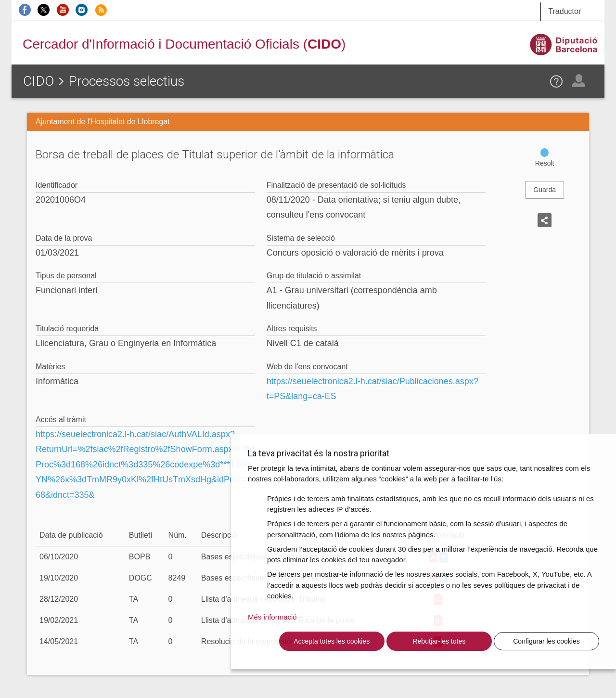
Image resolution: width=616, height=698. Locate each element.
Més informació (272, 617)
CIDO (38, 81)
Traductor (565, 11)
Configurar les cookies (546, 641)
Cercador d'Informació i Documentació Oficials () (184, 44)
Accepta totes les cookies (332, 641)
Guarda (545, 190)
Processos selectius (126, 81)
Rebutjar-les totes (439, 641)
